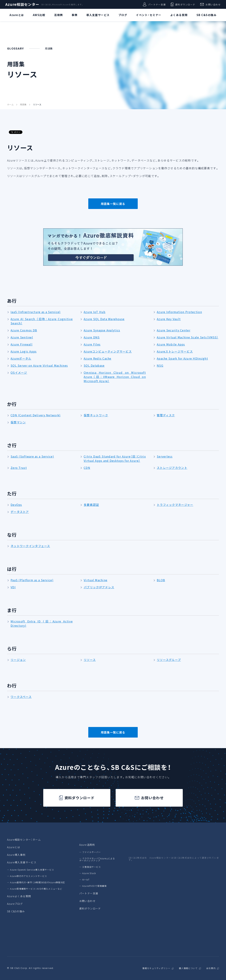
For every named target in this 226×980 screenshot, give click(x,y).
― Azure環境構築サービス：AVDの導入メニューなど (35, 889)
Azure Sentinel (22, 337)
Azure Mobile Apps (171, 344)
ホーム (10, 104)
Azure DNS (92, 337)
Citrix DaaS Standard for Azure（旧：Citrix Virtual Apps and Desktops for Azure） (115, 458)
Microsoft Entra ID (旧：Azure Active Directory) (42, 623)
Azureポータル (21, 358)
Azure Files (92, 344)
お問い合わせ (210, 4)
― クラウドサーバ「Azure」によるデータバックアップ (97, 859)
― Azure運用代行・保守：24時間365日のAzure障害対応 (36, 882)
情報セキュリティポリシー (156, 968)
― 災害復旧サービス (90, 867)
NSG (160, 365)
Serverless (165, 456)
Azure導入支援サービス (22, 862)
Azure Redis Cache (98, 358)
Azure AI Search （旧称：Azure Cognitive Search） (42, 321)
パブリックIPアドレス (99, 587)
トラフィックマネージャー (175, 505)
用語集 (23, 104)
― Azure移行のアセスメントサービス (27, 876)
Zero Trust (19, 468)
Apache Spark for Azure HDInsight (182, 358)
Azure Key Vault (169, 319)
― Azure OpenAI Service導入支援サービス (31, 870)
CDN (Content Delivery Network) (36, 415)
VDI (13, 587)
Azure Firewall (22, 344)
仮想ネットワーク (96, 415)
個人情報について (188, 968)
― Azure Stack (88, 873)
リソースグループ (169, 660)
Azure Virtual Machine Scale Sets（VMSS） (188, 337)
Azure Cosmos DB (24, 330)
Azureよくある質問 (19, 896)
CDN (87, 468)
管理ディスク (166, 415)
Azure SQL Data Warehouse (104, 319)
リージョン (18, 660)
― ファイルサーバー (90, 852)
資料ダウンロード (183, 4)
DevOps (16, 505)
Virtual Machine (96, 580)
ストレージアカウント (172, 468)
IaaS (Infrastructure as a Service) (36, 312)
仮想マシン (18, 422)
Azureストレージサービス (175, 351)
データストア (20, 512)
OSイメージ (19, 372)
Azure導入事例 (16, 855)
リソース (37, 104)
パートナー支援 (154, 4)
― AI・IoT (84, 880)
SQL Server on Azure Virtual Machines (39, 365)
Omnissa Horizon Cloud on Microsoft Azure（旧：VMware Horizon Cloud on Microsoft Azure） (115, 377)
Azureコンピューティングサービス (108, 351)
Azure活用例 (87, 845)
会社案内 (211, 968)
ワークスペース (21, 697)
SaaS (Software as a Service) (32, 456)
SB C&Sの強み (16, 911)
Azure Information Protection (179, 312)
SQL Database (94, 365)
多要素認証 (91, 505)
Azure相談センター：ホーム (24, 840)
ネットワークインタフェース (30, 546)
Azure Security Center (174, 330)
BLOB (161, 580)
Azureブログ (15, 904)
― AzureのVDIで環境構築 (93, 886)
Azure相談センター (22, 4)
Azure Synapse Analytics (102, 330)
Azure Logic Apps (24, 351)
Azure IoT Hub (95, 312)
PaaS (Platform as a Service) (32, 580)
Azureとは (14, 847)
